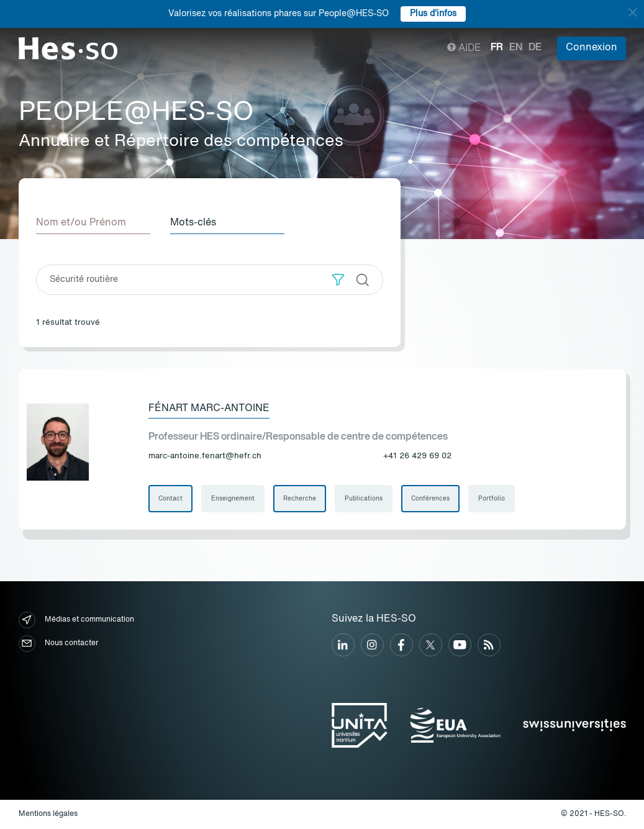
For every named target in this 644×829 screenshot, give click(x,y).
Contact (170, 499)
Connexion (592, 48)
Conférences (430, 499)
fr (497, 48)
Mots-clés (193, 223)
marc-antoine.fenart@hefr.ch (205, 456)
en (516, 48)
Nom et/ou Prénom (81, 223)
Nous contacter (58, 644)
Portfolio (492, 499)
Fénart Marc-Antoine (209, 409)
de (535, 48)
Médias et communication (76, 620)
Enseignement (233, 499)
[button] (338, 280)
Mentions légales (48, 814)
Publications (364, 499)
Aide (464, 48)
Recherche (300, 499)
